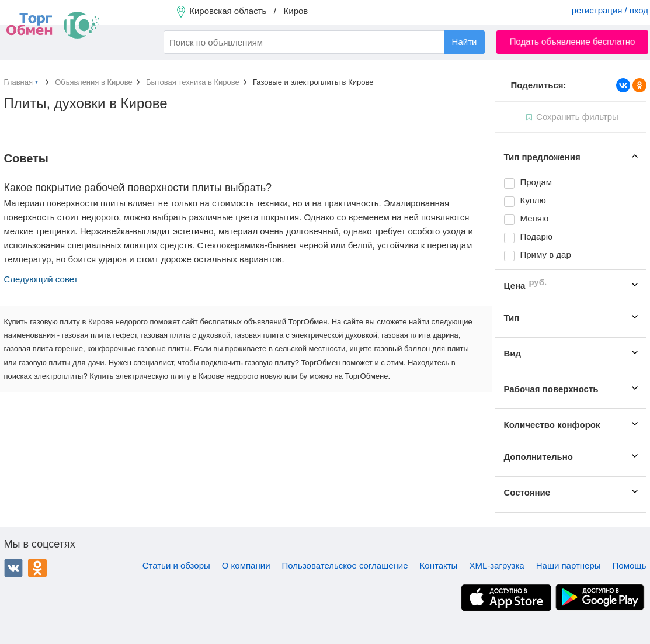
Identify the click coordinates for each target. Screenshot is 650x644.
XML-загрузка (496, 565)
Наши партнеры (569, 565)
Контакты (439, 565)
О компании (246, 565)
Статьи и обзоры (176, 565)
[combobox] (324, 42)
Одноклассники (37, 568)
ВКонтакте (13, 568)
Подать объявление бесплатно (573, 42)
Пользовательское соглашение (345, 565)
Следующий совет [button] (41, 279)
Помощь (630, 565)
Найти (465, 42)
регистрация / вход (610, 10)
